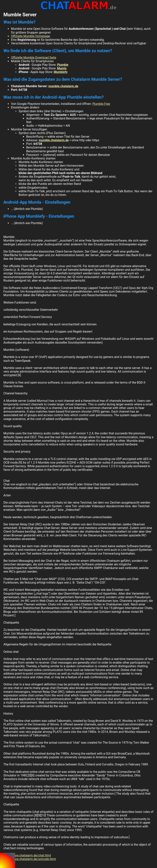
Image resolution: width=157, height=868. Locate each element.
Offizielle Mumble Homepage (31, 36)
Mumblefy (61, 72)
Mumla (62, 68)
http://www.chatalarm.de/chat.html (27, 855)
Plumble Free (101, 104)
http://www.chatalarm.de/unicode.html (30, 859)
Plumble (63, 65)
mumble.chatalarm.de (63, 86)
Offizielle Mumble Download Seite (34, 58)
